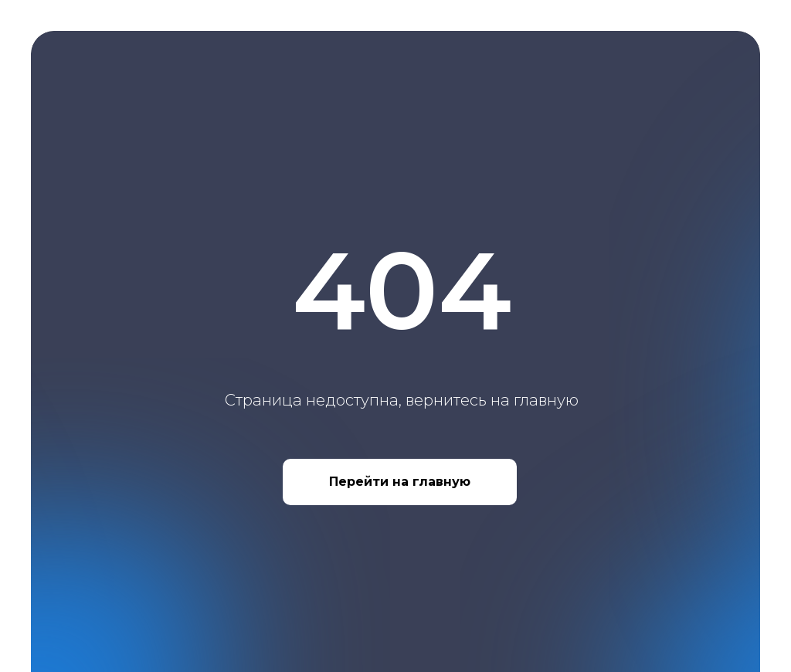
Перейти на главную (400, 482)
